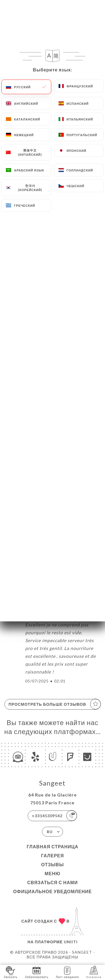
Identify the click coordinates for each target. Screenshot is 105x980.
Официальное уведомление (53, 891)
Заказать (11, 972)
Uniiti (71, 942)
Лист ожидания (67, 972)
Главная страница (53, 847)
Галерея (53, 855)
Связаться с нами (52, 882)
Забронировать (37, 972)
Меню (52, 873)
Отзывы (53, 864)
